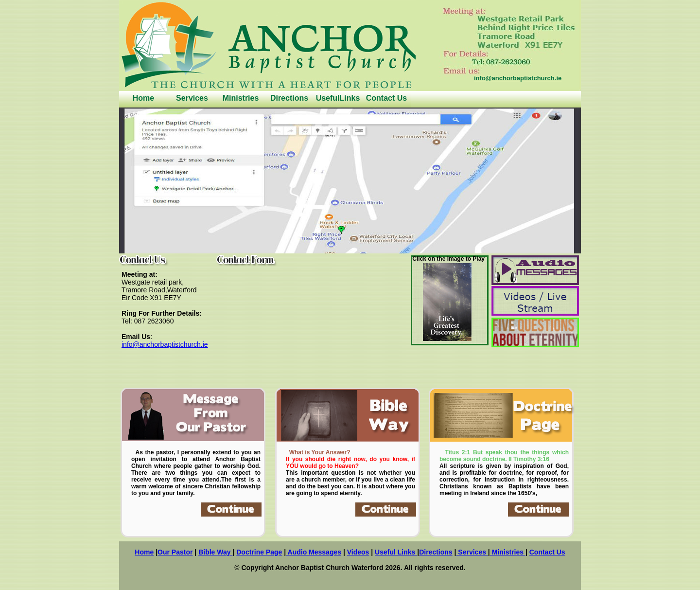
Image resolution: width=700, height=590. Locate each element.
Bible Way (215, 552)
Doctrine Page (259, 552)
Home (143, 98)
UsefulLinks (338, 98)
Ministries (241, 98)
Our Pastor (175, 552)
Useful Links (396, 552)
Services (192, 98)
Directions (289, 98)
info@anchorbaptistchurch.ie (518, 78)
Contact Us (386, 98)
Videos (358, 552)
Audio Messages (314, 552)
